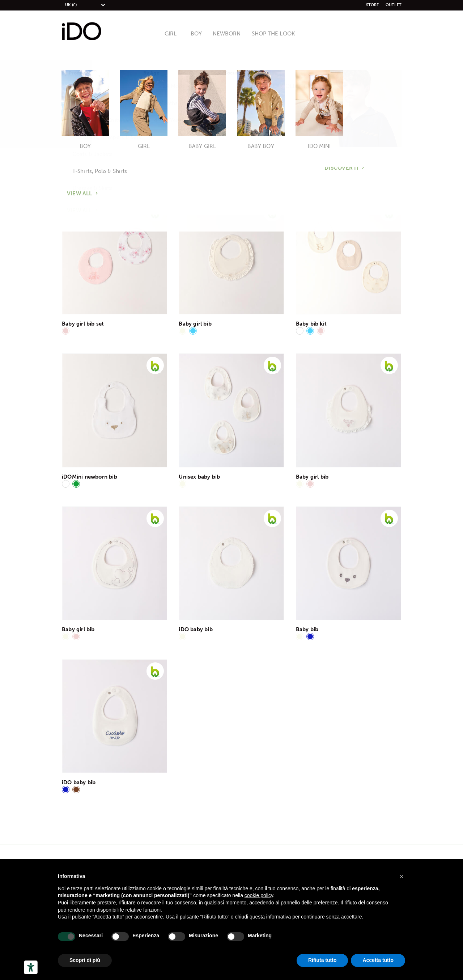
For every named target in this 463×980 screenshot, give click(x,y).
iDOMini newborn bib (90, 477)
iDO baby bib (196, 629)
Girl (174, 34)
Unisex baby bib (199, 477)
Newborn (228, 34)
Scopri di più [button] (85, 960)
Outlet (394, 5)
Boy (199, 34)
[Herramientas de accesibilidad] (31, 967)
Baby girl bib (195, 324)
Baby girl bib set (83, 324)
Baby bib (307, 629)
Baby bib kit (311, 324)
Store (373, 5)
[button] (402, 877)
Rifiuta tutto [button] (322, 960)
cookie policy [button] (259, 895)
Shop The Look (271, 34)
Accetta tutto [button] (378, 960)
